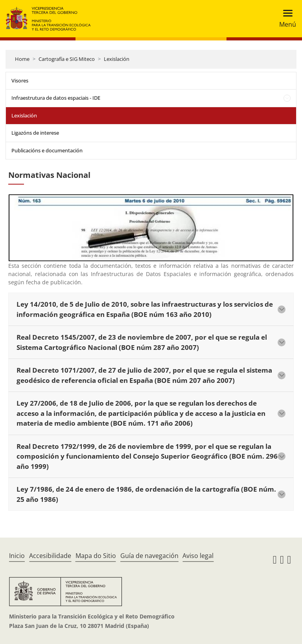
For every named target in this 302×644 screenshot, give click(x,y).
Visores (20, 80)
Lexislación (117, 59)
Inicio (17, 556)
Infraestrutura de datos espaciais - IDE (56, 98)
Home (22, 59)
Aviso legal (198, 556)
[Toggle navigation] (285, 19)
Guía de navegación (149, 556)
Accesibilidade (50, 556)
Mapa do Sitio (96, 556)
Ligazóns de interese (35, 133)
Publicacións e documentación (47, 150)
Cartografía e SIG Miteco (67, 59)
